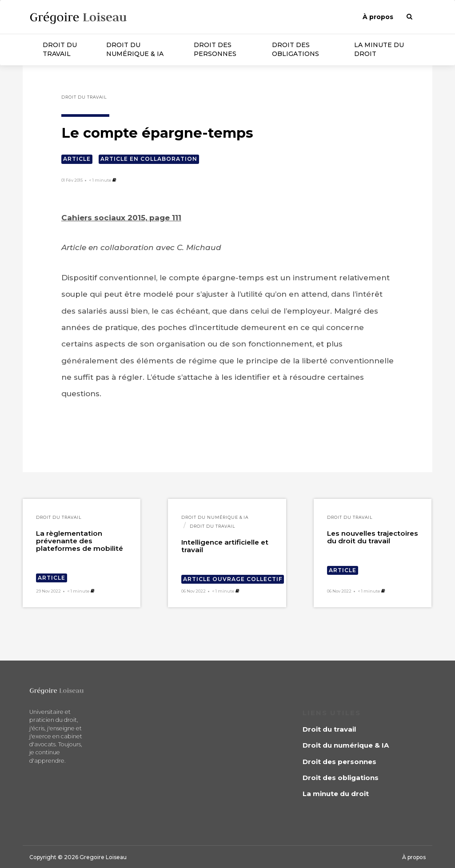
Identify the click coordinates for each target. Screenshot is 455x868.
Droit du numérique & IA (135, 49)
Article (77, 159)
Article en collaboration (149, 159)
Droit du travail (60, 49)
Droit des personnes (215, 49)
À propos (378, 17)
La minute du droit (379, 49)
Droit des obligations (295, 49)
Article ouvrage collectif (233, 579)
